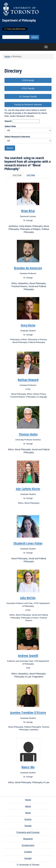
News (28, 813)
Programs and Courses (28, 832)
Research (28, 839)
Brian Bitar (28, 211)
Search (8, 121)
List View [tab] (31, 175)
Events (28, 819)
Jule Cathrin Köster (28, 489)
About (28, 806)
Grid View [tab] (17, 175)
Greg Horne (28, 325)
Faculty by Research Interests (28, 105)
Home (7, 56)
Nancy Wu (28, 767)
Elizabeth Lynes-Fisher (28, 543)
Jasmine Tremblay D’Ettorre (28, 712)
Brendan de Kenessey (28, 268)
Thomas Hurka (28, 434)
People (28, 826)
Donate (28, 858)
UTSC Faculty (28, 88)
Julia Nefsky (28, 598)
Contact (28, 852)
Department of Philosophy (19, 20)
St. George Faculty (28, 96)
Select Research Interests (28, 139)
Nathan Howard (28, 380)
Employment (28, 845)
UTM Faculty (28, 80)
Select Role (28, 129)
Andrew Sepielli (28, 655)
